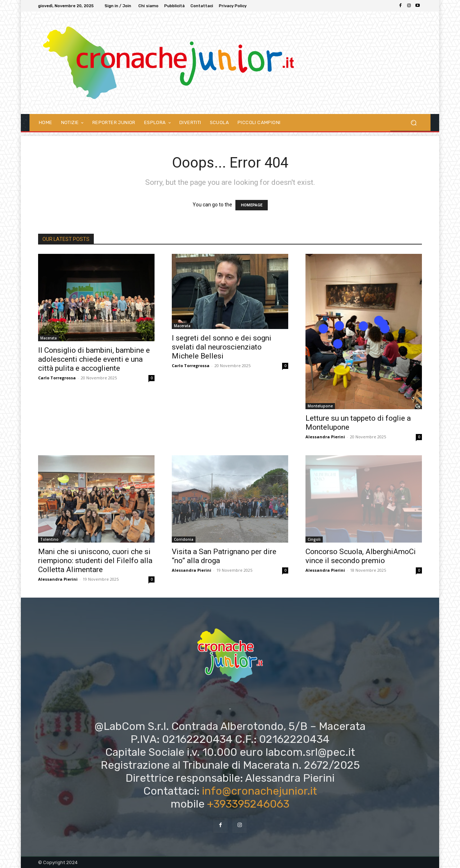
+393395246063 (248, 804)
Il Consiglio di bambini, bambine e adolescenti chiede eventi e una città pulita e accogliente (94, 359)
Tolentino (49, 539)
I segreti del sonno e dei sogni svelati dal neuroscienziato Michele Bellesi (222, 347)
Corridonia (184, 539)
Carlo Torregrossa (57, 378)
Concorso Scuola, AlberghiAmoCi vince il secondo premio (361, 556)
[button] (413, 122)
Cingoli (314, 539)
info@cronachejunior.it (259, 791)
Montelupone (320, 406)
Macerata (49, 338)
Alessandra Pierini (325, 437)
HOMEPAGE (252, 205)
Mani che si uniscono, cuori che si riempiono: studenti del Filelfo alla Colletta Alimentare (95, 561)
